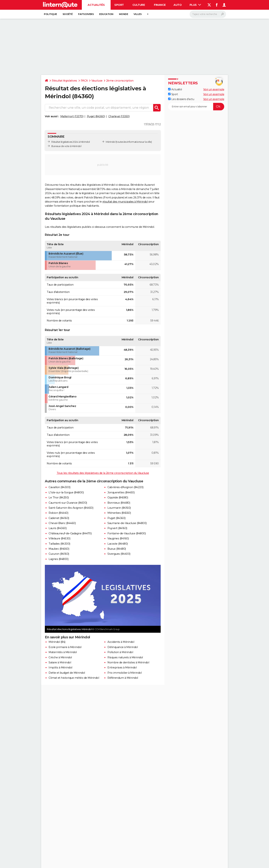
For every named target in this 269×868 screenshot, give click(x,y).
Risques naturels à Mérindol (125, 657)
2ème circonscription (120, 81)
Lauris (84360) (58, 528)
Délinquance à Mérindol (123, 647)
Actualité (175, 89)
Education (106, 14)
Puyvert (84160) (117, 528)
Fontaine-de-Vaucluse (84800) (127, 533)
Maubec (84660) (59, 549)
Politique (50, 14)
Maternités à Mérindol (63, 652)
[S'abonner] (196, 107)
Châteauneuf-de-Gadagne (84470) (70, 533)
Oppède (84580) (118, 497)
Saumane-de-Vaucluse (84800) (127, 523)
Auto (178, 5)
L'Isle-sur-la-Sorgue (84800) (66, 492)
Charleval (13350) (119, 116)
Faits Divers (86, 14)
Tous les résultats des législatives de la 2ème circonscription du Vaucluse (103, 473)
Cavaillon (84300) (59, 487)
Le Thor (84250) (59, 497)
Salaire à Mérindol (60, 662)
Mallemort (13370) (72, 116)
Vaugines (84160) (118, 538)
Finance (160, 5)
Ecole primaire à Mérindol (65, 647)
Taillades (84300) (59, 544)
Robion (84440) (58, 513)
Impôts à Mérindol (60, 668)
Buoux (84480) (117, 549)
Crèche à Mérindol (60, 657)
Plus (195, 5)
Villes (137, 14)
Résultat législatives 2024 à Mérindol (71, 142)
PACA (84, 81)
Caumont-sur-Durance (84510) (68, 503)
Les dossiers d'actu (181, 99)
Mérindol (110, 142)
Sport (119, 5)
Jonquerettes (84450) (121, 492)
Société (68, 14)
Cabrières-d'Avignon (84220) (125, 487)
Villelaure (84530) (59, 538)
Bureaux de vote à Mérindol (66, 146)
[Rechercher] (208, 14)
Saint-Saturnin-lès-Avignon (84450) (71, 508)
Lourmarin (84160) (119, 508)
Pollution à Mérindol (120, 652)
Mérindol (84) (57, 642)
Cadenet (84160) (59, 518)
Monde (124, 14)
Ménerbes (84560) (119, 513)
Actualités (96, 5)
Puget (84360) (96, 116)
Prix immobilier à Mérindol (125, 673)
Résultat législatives (64, 81)
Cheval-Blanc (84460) (62, 523)
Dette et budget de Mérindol (67, 673)
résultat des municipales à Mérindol (125, 202)
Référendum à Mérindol (123, 678)
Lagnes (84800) (58, 559)
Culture (139, 5)
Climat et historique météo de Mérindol (74, 678)
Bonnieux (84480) (119, 503)
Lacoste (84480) (118, 544)
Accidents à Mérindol (121, 642)
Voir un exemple (214, 89)
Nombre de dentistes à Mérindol (128, 662)
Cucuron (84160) (59, 554)
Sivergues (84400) (119, 554)
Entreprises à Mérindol (122, 668)
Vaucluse (97, 81)
